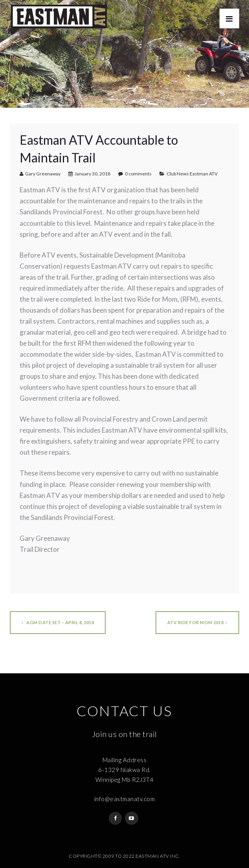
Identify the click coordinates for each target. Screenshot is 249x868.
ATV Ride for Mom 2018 (197, 622)
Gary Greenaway (43, 174)
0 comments (138, 174)
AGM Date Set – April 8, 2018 (58, 622)
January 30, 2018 (92, 174)
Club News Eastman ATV (192, 174)
